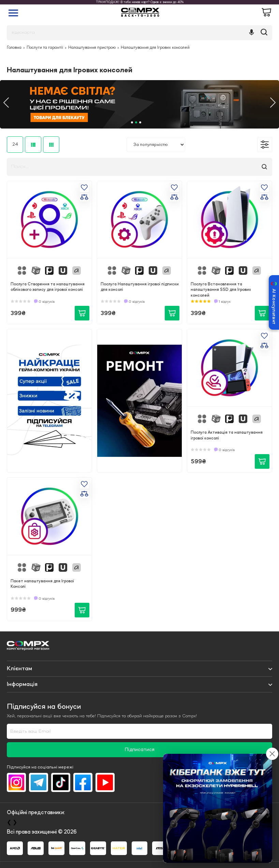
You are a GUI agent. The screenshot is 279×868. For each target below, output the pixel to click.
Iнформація (22, 684)
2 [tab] (136, 122)
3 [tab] (140, 122)
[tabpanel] (139, 104)
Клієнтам (19, 669)
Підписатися (140, 750)
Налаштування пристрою (92, 48)
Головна (14, 48)
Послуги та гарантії (45, 48)
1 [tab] (132, 122)
